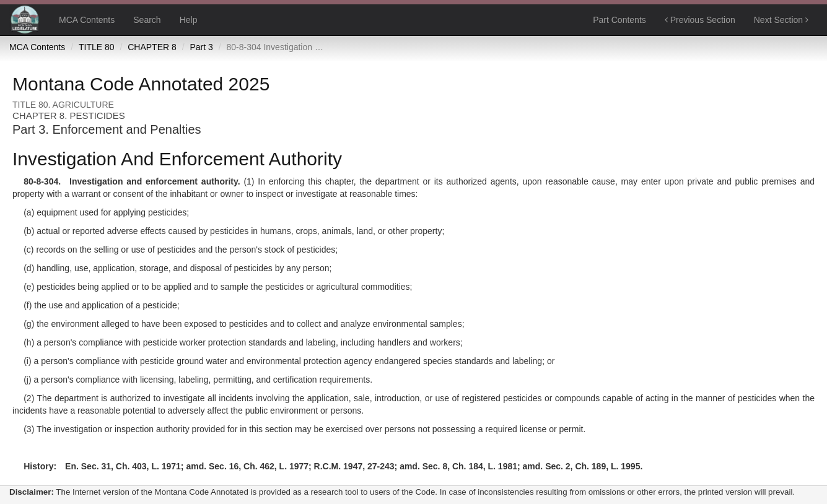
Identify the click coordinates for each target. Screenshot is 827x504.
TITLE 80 (97, 47)
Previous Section (700, 20)
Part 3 (201, 47)
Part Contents (619, 20)
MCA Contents (87, 20)
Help (189, 20)
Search (147, 20)
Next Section (781, 20)
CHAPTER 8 (152, 47)
